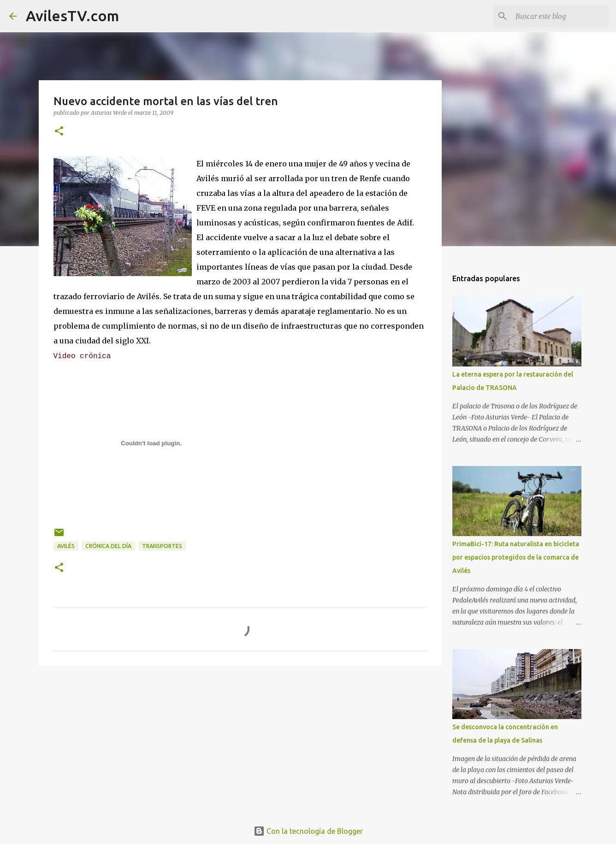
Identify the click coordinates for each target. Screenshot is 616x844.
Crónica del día (108, 546)
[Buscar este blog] (560, 16)
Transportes (162, 546)
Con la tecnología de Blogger (308, 831)
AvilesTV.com (72, 16)
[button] (59, 132)
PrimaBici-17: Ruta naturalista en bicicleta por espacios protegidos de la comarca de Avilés (516, 557)
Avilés (66, 546)
